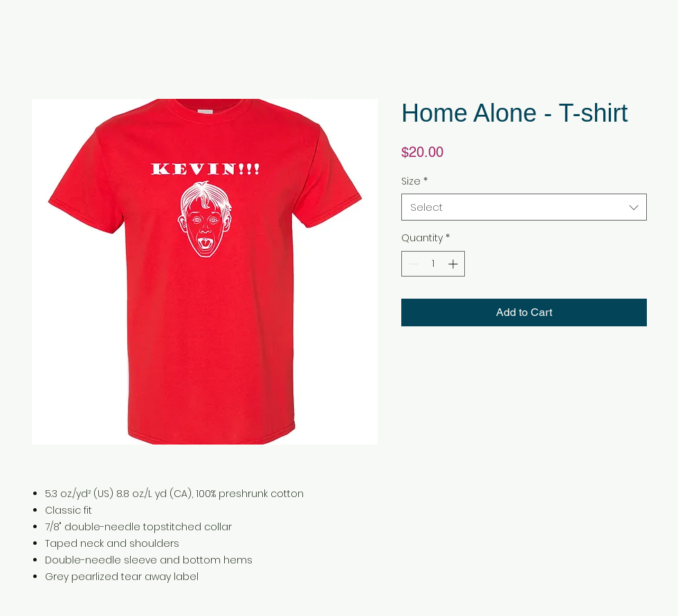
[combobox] (524, 207)
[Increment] (454, 264)
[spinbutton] (433, 264)
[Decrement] (412, 264)
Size (414, 181)
